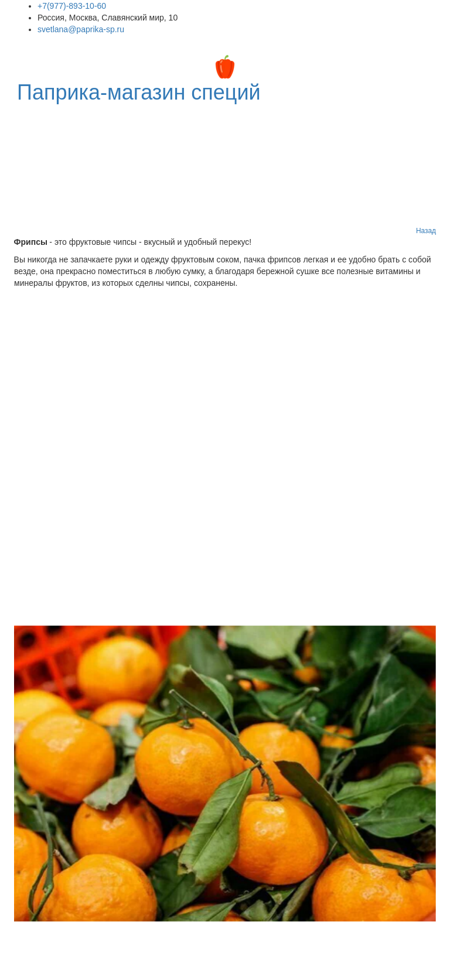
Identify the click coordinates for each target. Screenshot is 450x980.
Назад (426, 231)
